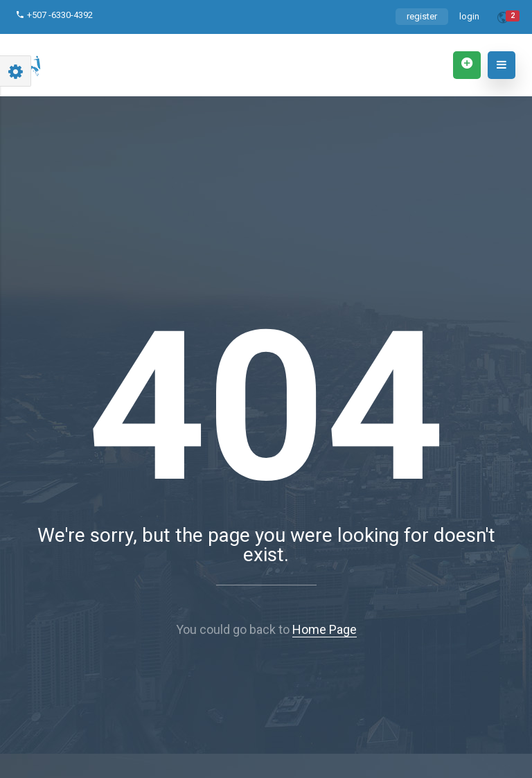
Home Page (325, 629)
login (469, 16)
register (422, 16)
